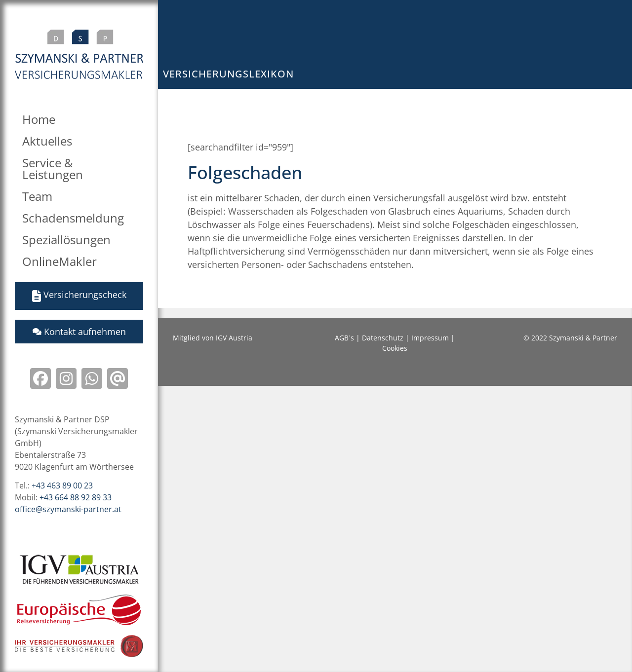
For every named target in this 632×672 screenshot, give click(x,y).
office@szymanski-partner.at (68, 509)
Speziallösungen (66, 240)
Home (39, 119)
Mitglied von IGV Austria (213, 338)
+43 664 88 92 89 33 (76, 497)
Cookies (395, 348)
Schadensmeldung (73, 218)
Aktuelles (47, 141)
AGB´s (344, 338)
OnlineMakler (59, 261)
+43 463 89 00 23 (62, 485)
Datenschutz (383, 338)
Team (37, 196)
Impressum (430, 338)
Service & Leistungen (53, 168)
